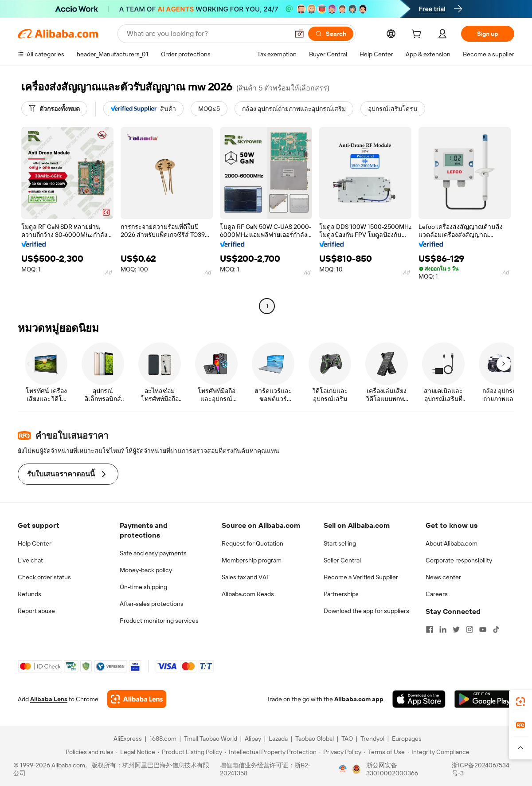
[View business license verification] (343, 769)
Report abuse (36, 611)
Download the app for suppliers (366, 611)
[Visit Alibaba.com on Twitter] (456, 629)
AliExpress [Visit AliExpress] (128, 739)
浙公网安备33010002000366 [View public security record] (392, 769)
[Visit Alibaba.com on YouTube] (483, 629)
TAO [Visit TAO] (347, 739)
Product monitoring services (159, 621)
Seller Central (342, 560)
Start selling (340, 543)
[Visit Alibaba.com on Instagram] (469, 629)
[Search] (331, 34)
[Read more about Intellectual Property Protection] (271, 752)
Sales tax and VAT (246, 577)
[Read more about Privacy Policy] (340, 752)
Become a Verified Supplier (361, 577)
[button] (299, 34)
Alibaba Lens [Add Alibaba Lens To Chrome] (49, 699)
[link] (520, 702)
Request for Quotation (252, 543)
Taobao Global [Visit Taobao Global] (315, 739)
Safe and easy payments (153, 553)
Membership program (252, 560)
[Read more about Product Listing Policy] (190, 752)
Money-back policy (146, 570)
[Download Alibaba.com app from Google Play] (484, 699)
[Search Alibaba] (207, 34)
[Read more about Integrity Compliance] (438, 752)
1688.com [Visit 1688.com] (163, 739)
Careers (437, 594)
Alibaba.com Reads (248, 594)
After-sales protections (152, 604)
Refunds (29, 594)
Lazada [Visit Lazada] (278, 739)
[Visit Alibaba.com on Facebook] (430, 629)
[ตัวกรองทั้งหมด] (54, 109)
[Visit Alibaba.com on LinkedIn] (443, 629)
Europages (407, 739)
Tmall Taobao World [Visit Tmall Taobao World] (211, 739)
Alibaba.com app (359, 699)
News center (443, 577)
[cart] (418, 35)
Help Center (35, 543)
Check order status (44, 577)
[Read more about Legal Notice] (136, 752)
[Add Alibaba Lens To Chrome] (137, 699)
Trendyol (372, 739)
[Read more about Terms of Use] (384, 752)
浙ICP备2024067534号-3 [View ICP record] (481, 769)
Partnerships (341, 594)
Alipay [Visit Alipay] (253, 739)
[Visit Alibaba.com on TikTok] (496, 629)
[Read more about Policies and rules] (88, 752)
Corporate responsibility (459, 560)
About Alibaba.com (452, 543)
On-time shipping (143, 587)
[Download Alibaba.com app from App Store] (419, 699)
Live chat (30, 560)
